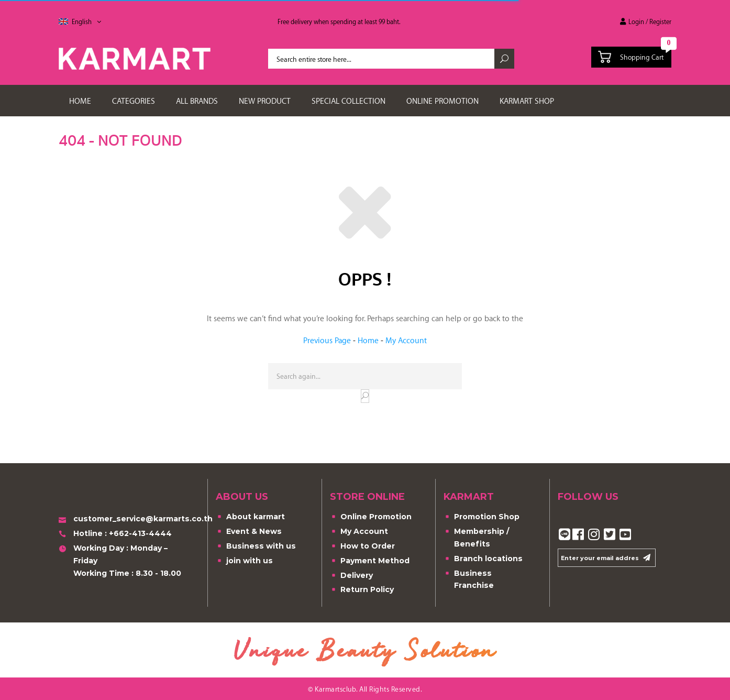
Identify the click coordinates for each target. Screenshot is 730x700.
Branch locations (483, 559)
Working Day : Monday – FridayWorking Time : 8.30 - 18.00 (120, 560)
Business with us (256, 547)
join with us (244, 561)
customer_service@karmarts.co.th (129, 519)
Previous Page (327, 340)
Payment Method (370, 561)
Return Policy (362, 590)
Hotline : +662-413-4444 (115, 534)
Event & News (249, 532)
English (86, 21)
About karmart (250, 517)
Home (368, 340)
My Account (406, 340)
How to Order (362, 547)
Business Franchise (469, 579)
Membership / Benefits (476, 537)
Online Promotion (371, 517)
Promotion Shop (482, 517)
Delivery (351, 576)
